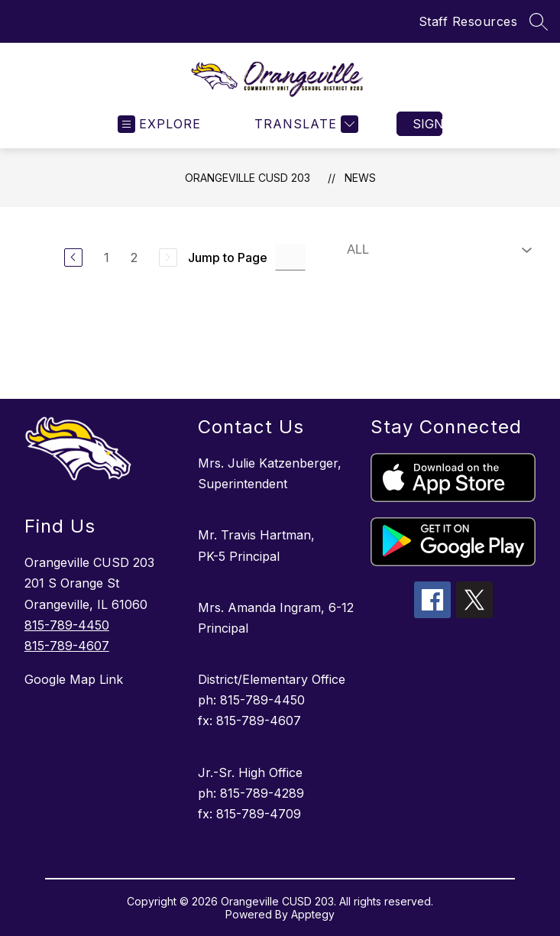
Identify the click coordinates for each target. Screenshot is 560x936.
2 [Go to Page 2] (134, 257)
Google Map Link (74, 679)
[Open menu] (159, 124)
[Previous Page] (73, 257)
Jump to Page (228, 257)
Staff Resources (468, 21)
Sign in (427, 124)
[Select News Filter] (436, 250)
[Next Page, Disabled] (168, 257)
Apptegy (313, 914)
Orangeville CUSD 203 (248, 178)
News (360, 178)
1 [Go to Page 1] (107, 257)
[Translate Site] (304, 124)
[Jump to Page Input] (290, 257)
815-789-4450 (67, 625)
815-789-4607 (67, 646)
